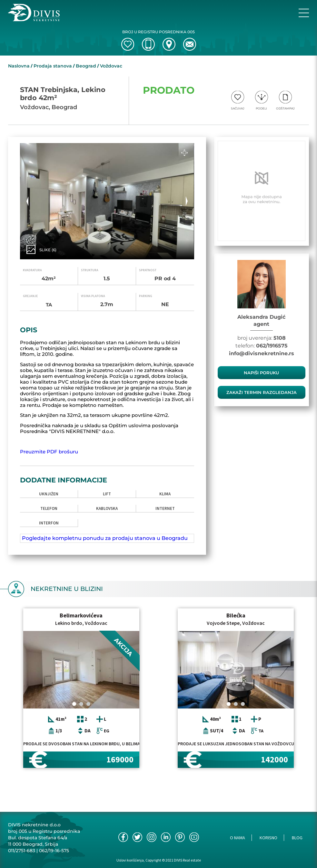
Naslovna (19, 66)
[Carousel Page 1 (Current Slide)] (74, 704)
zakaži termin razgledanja (262, 392)
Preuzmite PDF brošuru (49, 452)
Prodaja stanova (53, 66)
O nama (238, 838)
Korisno (268, 838)
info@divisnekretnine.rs (262, 353)
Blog (297, 838)
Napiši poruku (261, 373)
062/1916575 (272, 346)
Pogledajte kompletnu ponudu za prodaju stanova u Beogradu (105, 538)
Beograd (86, 66)
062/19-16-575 (54, 851)
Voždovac (111, 66)
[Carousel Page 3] (88, 704)
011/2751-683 (22, 851)
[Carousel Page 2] (81, 704)
